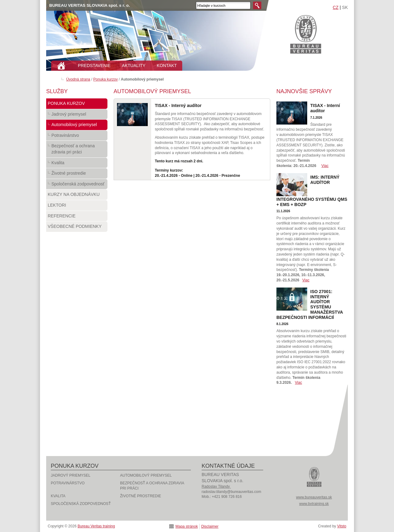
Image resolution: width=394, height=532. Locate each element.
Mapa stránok (187, 526)
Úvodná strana (78, 79)
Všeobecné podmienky (77, 228)
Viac (325, 166)
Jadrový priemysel (77, 116)
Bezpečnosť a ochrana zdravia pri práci (77, 150)
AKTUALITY (134, 66)
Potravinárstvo (77, 137)
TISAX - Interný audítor (178, 105)
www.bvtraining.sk (314, 504)
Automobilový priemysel (77, 126)
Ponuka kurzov (105, 79)
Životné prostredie (77, 175)
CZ (336, 7)
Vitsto (342, 526)
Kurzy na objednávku (77, 196)
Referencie (77, 217)
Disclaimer (210, 526)
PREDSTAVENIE (94, 66)
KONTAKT (167, 66)
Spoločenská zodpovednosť (77, 185)
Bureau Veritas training (306, 34)
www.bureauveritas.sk (314, 497)
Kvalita (77, 164)
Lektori (77, 207)
